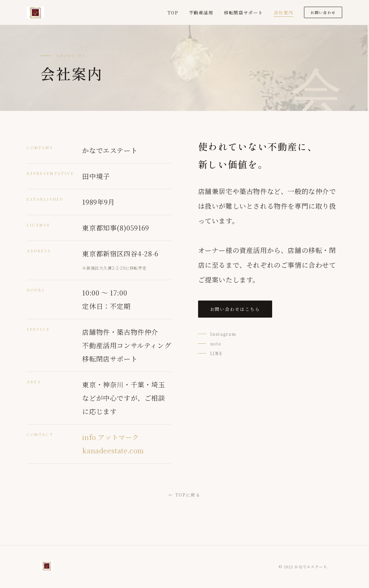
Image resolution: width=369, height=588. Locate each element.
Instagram (223, 334)
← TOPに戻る (184, 495)
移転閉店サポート (243, 13)
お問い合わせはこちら (235, 309)
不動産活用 (201, 13)
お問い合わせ (323, 12)
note (216, 344)
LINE (216, 353)
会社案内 (284, 13)
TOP (173, 13)
